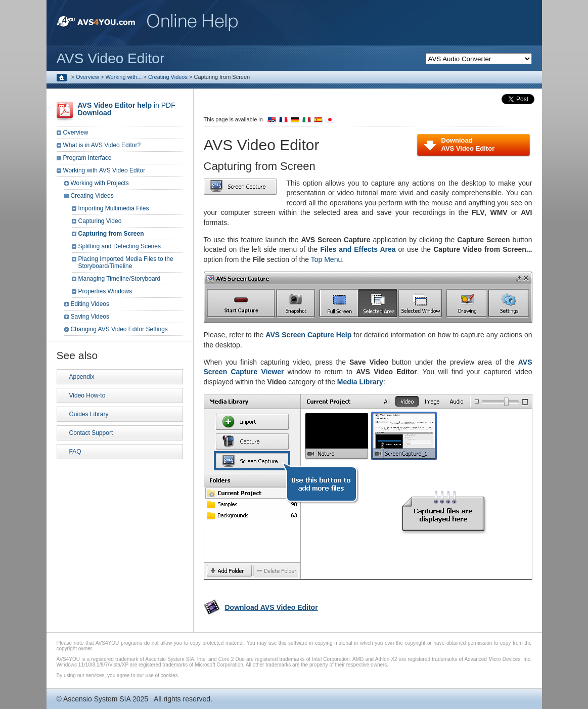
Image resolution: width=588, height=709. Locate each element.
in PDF (127, 109)
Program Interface (87, 158)
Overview (87, 77)
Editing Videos (90, 304)
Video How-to (87, 395)
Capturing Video (100, 221)
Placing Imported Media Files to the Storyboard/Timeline (126, 262)
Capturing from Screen (111, 234)
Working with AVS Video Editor (104, 170)
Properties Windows (105, 291)
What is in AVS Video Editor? (102, 145)
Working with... (123, 77)
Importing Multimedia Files (114, 208)
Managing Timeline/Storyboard (120, 279)
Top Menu (326, 259)
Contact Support (91, 433)
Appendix (82, 377)
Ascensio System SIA (97, 699)
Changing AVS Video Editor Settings (119, 329)
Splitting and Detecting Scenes (120, 246)
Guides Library (89, 414)
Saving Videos (90, 317)
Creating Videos (168, 77)
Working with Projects (100, 183)
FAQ (75, 452)
